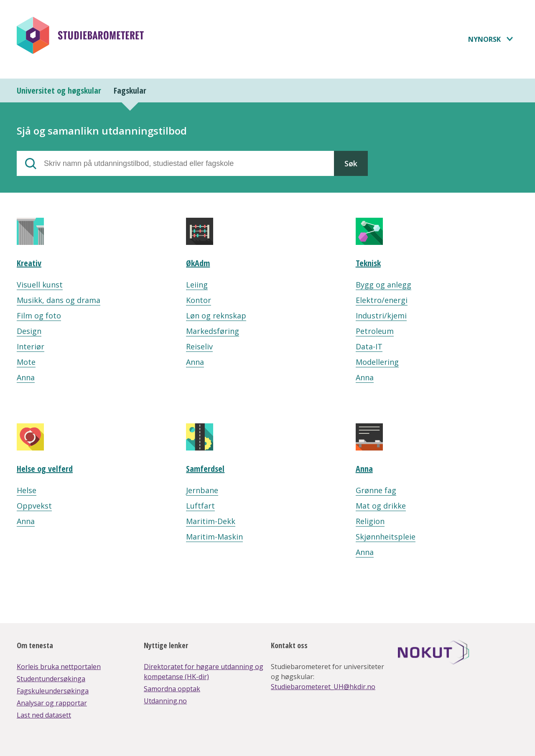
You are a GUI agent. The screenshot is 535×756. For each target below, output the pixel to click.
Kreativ (29, 263)
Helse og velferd (45, 469)
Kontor (199, 300)
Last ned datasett (44, 715)
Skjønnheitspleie (386, 537)
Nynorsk (484, 39)
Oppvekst (34, 506)
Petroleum (375, 331)
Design (29, 331)
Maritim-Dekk (211, 521)
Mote (26, 362)
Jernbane (202, 490)
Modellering (377, 362)
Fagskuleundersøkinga (53, 691)
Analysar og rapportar (52, 703)
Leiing (197, 285)
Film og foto (39, 316)
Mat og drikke (381, 506)
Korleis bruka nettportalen (59, 667)
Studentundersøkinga (51, 679)
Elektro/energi (382, 300)
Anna (26, 377)
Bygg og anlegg (383, 285)
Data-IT (369, 346)
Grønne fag (376, 490)
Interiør (31, 346)
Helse (27, 490)
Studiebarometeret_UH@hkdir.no (323, 687)
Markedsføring (213, 331)
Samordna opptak (172, 689)
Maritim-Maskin (214, 537)
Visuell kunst (40, 285)
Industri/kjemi (381, 316)
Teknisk (368, 263)
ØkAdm (198, 263)
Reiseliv (199, 346)
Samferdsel (205, 469)
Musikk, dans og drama (59, 300)
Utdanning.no (165, 701)
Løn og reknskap (216, 316)
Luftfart (200, 506)
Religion (370, 521)
